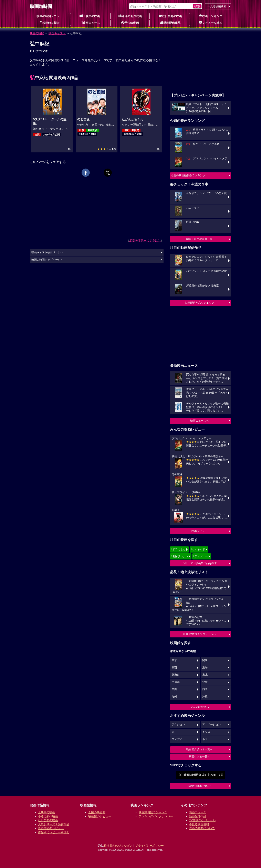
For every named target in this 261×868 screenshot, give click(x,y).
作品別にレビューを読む (54, 832)
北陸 (205, 682)
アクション (178, 725)
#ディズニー (200, 556)
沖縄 (205, 697)
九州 (174, 697)
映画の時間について (200, 786)
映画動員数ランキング (153, 812)
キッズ (206, 732)
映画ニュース (90, 23)
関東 (205, 660)
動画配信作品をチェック (200, 303)
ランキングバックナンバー (156, 816)
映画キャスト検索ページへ (47, 252)
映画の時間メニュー (49, 16)
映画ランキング (211, 16)
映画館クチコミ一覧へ (199, 749)
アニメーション (212, 725)
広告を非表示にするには (145, 240)
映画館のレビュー (100, 816)
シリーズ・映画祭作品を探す (200, 563)
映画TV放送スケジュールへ (199, 634)
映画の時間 (37, 33)
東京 (174, 660)
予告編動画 (130, 23)
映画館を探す (49, 23)
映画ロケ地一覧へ (199, 756)
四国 (205, 689)
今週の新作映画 (130, 16)
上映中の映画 (90, 16)
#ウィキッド (198, 549)
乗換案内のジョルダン (118, 846)
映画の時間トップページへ (47, 260)
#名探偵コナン (180, 556)
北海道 (176, 675)
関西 (174, 668)
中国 (174, 689)
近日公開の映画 (170, 16)
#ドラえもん (178, 549)
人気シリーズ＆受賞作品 (54, 824)
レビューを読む (211, 23)
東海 (205, 668)
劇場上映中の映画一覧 (199, 239)
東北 (205, 675)
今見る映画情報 (199, 824)
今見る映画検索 (217, 6)
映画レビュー (199, 531)
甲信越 (176, 682)
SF (173, 732)
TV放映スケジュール (202, 820)
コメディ (177, 739)
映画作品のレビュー (51, 828)
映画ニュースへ (200, 421)
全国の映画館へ (200, 707)
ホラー (206, 739)
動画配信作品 (170, 23)
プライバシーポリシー (149, 846)
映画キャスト (57, 33)
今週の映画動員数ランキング (188, 175)
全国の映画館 (97, 812)
